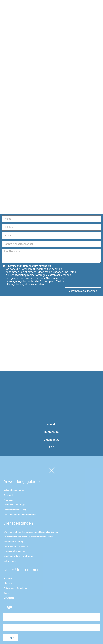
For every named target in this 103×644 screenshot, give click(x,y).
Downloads (9, 598)
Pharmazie (9, 500)
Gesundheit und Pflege (14, 505)
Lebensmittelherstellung (15, 510)
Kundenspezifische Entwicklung (18, 556)
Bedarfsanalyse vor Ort (14, 551)
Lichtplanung (10, 561)
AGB (52, 447)
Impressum (51, 432)
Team (6, 593)
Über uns (8, 583)
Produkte (8, 578)
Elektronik (8, 495)
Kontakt (52, 424)
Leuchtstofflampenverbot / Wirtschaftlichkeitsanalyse (29, 537)
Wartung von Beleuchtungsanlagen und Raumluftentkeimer (31, 532)
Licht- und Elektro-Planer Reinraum (20, 514)
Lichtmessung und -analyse (16, 546)
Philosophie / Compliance (15, 588)
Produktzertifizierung (14, 542)
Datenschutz (51, 440)
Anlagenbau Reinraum (14, 490)
